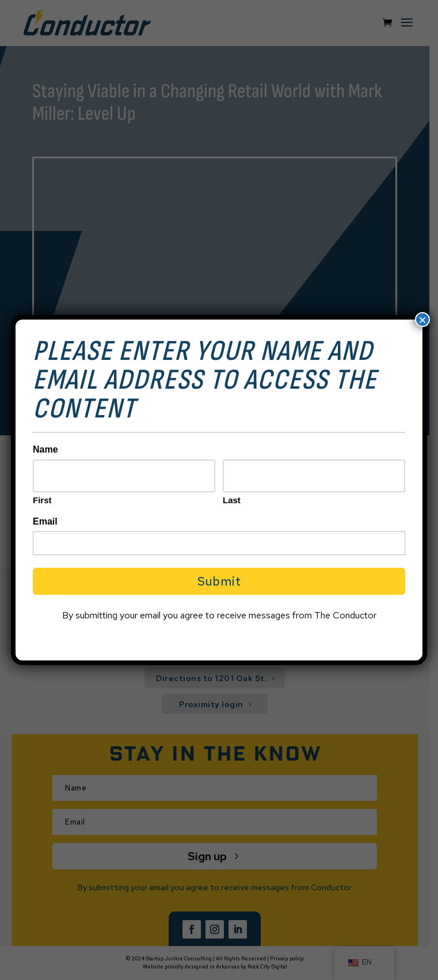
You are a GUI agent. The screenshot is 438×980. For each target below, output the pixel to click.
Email (45, 521)
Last (232, 500)
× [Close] (422, 320)
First (42, 500)
